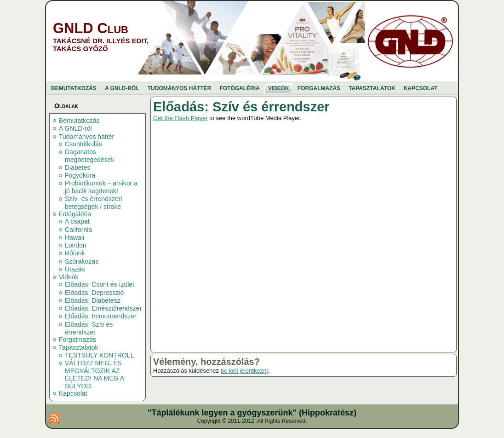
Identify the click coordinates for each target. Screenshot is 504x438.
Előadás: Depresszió (94, 293)
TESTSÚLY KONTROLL (99, 355)
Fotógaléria (75, 214)
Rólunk (75, 253)
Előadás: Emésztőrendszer (103, 308)
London (76, 245)
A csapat (77, 221)
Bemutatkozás (79, 121)
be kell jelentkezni (244, 371)
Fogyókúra (80, 175)
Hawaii (74, 237)
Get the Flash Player (180, 118)
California (78, 230)
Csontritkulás (83, 144)
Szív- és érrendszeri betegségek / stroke (93, 203)
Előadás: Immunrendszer (101, 316)
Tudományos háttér (86, 137)
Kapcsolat (73, 393)
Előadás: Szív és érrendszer (89, 328)
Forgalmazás (77, 340)
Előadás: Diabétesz (93, 300)
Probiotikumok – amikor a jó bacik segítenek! (101, 187)
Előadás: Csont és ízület (100, 284)
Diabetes (77, 167)
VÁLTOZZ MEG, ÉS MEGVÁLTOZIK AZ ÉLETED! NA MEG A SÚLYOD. (94, 375)
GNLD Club (91, 28)
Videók (69, 277)
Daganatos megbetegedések (89, 156)
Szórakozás (82, 261)
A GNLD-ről (75, 128)
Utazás (75, 269)
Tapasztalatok (79, 347)
